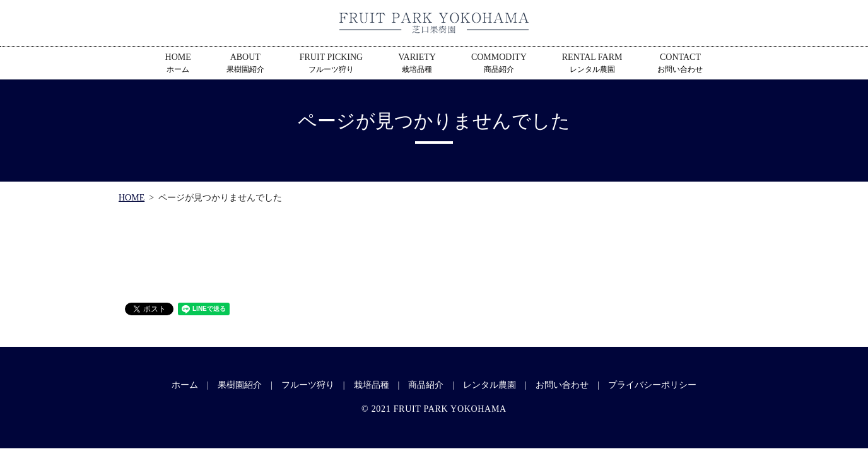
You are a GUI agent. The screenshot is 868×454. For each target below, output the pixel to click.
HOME (178, 64)
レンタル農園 (490, 385)
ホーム (185, 385)
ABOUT (245, 64)
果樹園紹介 (240, 385)
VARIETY (417, 64)
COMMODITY (499, 64)
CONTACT (680, 64)
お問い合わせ (562, 385)
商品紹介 (426, 385)
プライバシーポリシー (652, 385)
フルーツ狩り (308, 385)
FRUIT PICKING (331, 64)
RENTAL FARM (592, 64)
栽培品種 (372, 385)
